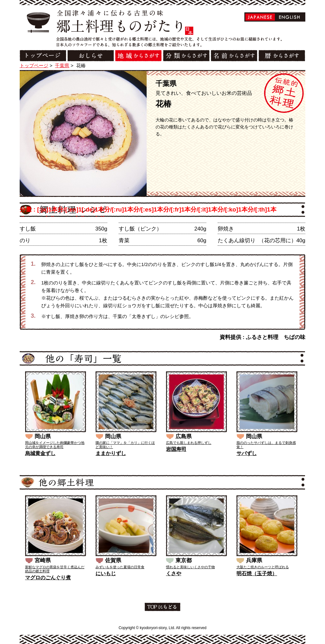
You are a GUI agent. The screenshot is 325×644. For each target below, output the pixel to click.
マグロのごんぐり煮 (48, 578)
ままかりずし (111, 453)
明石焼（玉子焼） (257, 573)
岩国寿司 (176, 449)
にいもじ (106, 573)
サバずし (247, 453)
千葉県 (62, 65)
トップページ (34, 65)
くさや (174, 573)
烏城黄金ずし (40, 453)
